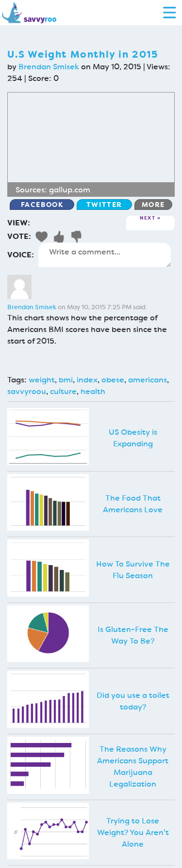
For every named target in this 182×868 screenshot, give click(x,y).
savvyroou (27, 391)
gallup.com (70, 190)
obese (113, 380)
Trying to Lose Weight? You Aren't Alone (133, 832)
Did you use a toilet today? (133, 701)
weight (42, 380)
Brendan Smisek (49, 67)
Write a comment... (105, 255)
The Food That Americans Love (133, 504)
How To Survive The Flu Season (133, 570)
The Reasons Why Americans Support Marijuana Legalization (133, 766)
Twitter (104, 205)
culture (63, 391)
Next (148, 218)
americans (148, 380)
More (153, 205)
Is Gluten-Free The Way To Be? (133, 635)
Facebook (42, 205)
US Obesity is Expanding (133, 438)
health (93, 391)
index (87, 380)
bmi (66, 380)
